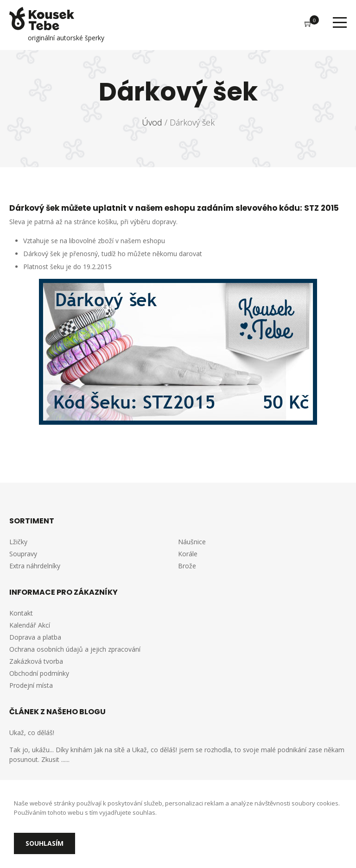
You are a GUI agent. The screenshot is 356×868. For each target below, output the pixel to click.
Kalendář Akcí (30, 625)
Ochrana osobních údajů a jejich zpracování (75, 649)
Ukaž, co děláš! (32, 733)
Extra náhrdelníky (35, 566)
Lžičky (18, 542)
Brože (187, 566)
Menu (340, 22)
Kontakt (21, 613)
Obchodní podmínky (39, 673)
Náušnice (192, 542)
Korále (188, 554)
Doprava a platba (35, 637)
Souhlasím (44, 843)
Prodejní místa (31, 685)
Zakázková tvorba (36, 661)
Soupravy (23, 554)
